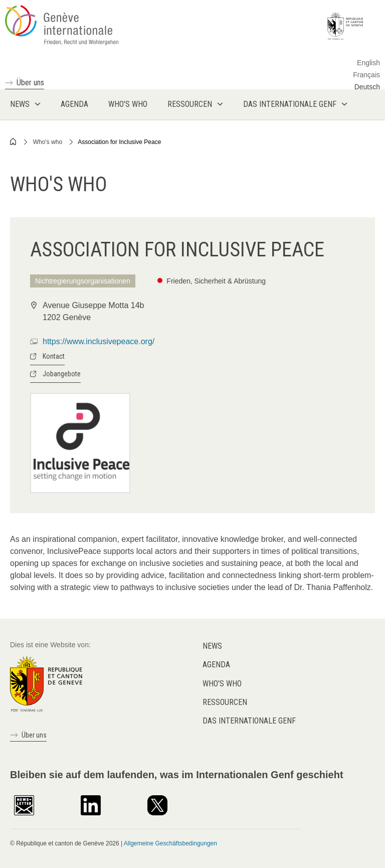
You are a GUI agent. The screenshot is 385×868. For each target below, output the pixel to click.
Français (366, 75)
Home (14, 141)
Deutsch (367, 87)
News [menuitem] (20, 104)
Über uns (30, 83)
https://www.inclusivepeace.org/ (99, 341)
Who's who (48, 142)
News (212, 646)
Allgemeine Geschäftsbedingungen (170, 843)
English (368, 63)
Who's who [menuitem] (128, 104)
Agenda (216, 665)
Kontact (54, 356)
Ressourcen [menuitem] (190, 104)
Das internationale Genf (249, 721)
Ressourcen (225, 702)
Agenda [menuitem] (74, 104)
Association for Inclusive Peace (119, 142)
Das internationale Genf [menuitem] (290, 104)
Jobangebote (62, 374)
